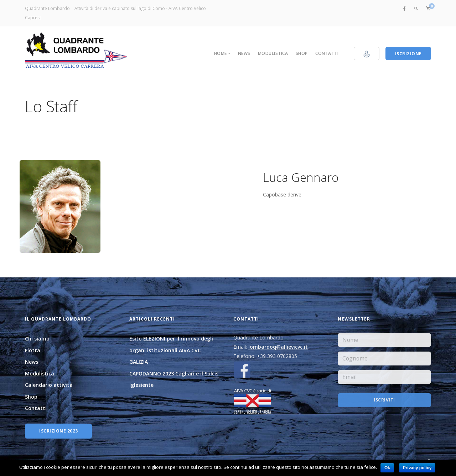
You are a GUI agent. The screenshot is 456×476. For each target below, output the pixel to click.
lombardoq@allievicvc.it (278, 347)
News (244, 53)
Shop (302, 53)
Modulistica (273, 53)
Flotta (33, 350)
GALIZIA (139, 362)
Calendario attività (49, 385)
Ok (387, 468)
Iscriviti (384, 400)
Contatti (327, 53)
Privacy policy (417, 468)
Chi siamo (37, 339)
